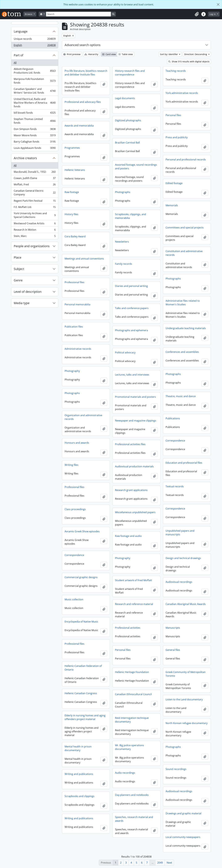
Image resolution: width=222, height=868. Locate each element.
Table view (126, 54)
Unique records (35, 39)
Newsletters (122, 242)
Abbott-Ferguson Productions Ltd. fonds (35, 71)
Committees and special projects (185, 228)
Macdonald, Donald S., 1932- (35, 172)
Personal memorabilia (77, 304)
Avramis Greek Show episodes (82, 531)
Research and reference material (134, 604)
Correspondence (175, 441)
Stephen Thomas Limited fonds (35, 121)
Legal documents (125, 98)
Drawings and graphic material (183, 813)
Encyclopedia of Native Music (81, 622)
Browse (29, 14)
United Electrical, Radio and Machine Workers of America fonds (35, 103)
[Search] (78, 14)
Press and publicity (177, 137)
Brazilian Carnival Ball (127, 143)
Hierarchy (91, 54)
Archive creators (25, 158)
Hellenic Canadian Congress (81, 693)
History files (71, 214)
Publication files (74, 327)
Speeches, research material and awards (134, 819)
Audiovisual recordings (179, 582)
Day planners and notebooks (132, 795)
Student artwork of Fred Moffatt (134, 580)
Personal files (173, 115)
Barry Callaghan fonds (35, 142)
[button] (197, 14)
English (35, 46)
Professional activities (128, 628)
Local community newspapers (183, 837)
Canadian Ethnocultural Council (133, 694)
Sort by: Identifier (169, 54)
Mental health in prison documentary (78, 748)
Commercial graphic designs (81, 577)
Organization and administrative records (83, 417)
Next (169, 863)
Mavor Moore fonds (35, 136)
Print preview (72, 54)
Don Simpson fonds (35, 130)
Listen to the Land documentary (184, 699)
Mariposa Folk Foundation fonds (35, 81)
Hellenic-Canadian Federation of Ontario (83, 668)
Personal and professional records (186, 159)
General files (173, 650)
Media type (22, 303)
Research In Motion (35, 230)
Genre (18, 280)
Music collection (74, 599)
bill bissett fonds (35, 113)
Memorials (172, 205)
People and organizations (32, 246)
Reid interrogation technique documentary (132, 720)
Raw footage (72, 192)
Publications (173, 418)
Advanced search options (83, 45)
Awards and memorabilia (79, 126)
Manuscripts (173, 628)
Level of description (28, 292)
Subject (19, 269)
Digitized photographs (128, 120)
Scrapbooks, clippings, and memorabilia (131, 216)
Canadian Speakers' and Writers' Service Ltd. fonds (35, 91)
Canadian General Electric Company (35, 193)
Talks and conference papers (132, 308)
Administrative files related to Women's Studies (183, 303)
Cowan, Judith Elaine (35, 179)
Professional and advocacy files (83, 102)
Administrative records (78, 349)
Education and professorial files (184, 463)
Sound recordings (176, 769)
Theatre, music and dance (181, 396)
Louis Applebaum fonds (35, 149)
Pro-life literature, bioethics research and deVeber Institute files (86, 73)
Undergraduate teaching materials (186, 328)
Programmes (72, 148)
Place (17, 257)
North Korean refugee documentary (187, 723)
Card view (109, 54)
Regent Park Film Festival (35, 201)
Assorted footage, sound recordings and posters (136, 167)
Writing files (71, 465)
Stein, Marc (35, 237)
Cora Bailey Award (75, 236)
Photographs (123, 192)
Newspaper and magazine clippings (136, 421)
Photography (72, 371)
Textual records (175, 486)
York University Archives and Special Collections (35, 215)
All (15, 63)
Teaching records (176, 71)
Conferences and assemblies (182, 352)
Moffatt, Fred (35, 185)
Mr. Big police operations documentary (129, 747)
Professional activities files (130, 444)
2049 (160, 863)
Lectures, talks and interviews (132, 375)
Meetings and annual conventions (84, 259)
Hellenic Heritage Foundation (132, 672)
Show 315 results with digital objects (189, 61)
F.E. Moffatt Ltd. (35, 208)
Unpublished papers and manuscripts (180, 533)
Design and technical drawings (183, 558)
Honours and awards (77, 443)
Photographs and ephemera (132, 330)
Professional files (74, 282)
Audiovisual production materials (134, 466)
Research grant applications (131, 490)
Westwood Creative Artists (35, 224)
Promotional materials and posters (135, 397)
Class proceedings (75, 509)
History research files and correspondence (130, 73)
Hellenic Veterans (75, 170)
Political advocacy (125, 352)
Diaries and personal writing (131, 286)
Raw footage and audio (128, 536)
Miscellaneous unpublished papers (135, 512)
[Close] (218, 4)
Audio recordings (125, 773)
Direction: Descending (196, 54)
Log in (213, 14)
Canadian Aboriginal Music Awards (186, 604)
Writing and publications (79, 774)
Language (21, 31)
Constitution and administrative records (184, 253)
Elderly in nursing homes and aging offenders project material (85, 717)
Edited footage (174, 183)
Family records (124, 264)
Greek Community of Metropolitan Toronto (186, 674)
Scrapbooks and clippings (79, 796)
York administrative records (182, 93)
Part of (18, 55)
